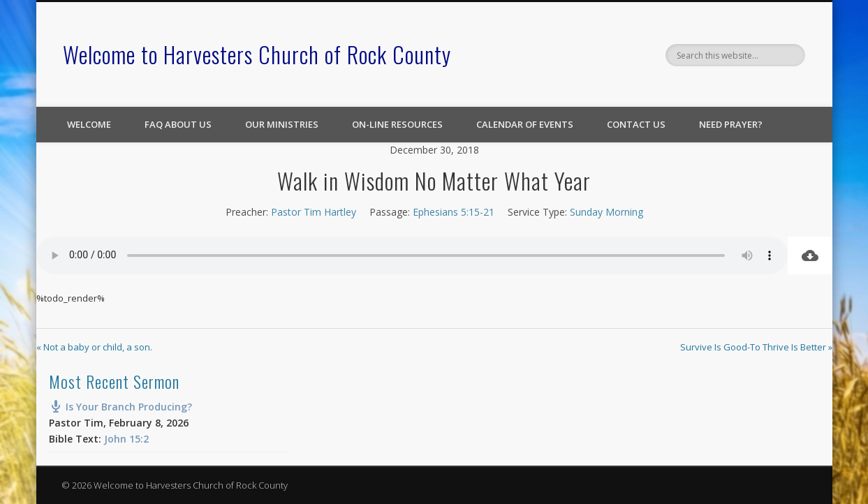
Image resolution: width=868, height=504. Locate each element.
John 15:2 (126, 439)
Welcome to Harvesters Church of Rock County (257, 54)
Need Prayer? (731, 124)
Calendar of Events (525, 124)
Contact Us (636, 124)
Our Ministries (282, 124)
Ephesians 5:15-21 (454, 212)
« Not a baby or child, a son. (94, 347)
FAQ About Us (178, 124)
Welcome (89, 124)
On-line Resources (397, 124)
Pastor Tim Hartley (314, 212)
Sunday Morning (606, 212)
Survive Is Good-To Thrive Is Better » (756, 347)
